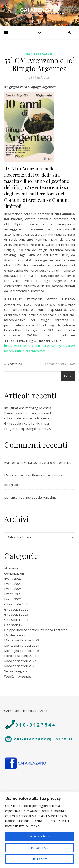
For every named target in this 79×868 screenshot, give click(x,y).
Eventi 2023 (13, 584)
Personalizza (40, 848)
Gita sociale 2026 (17, 604)
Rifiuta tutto (39, 859)
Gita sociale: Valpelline (41, 497)
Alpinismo (11, 568)
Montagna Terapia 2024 (22, 645)
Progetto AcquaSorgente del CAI (28, 429)
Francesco (15, 364)
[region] (39, 830)
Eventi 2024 (13, 589)
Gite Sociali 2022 (16, 609)
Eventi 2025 (13, 594)
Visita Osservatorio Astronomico (48, 462)
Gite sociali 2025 (16, 625)
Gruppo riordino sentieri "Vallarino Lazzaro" (35, 630)
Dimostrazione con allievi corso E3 (29, 413)
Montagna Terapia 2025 (22, 651)
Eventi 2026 (13, 599)
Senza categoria (16, 671)
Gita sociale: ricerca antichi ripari (27, 423)
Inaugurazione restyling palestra (28, 408)
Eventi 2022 (13, 578)
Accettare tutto (40, 836)
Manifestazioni (40, 54)
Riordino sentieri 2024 (20, 661)
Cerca (68, 376)
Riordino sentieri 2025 (20, 666)
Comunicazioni (14, 573)
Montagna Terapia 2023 (22, 640)
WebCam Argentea (18, 676)
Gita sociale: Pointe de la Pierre (27, 418)
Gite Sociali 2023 (16, 614)
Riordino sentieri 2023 (20, 656)
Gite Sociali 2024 (16, 620)
